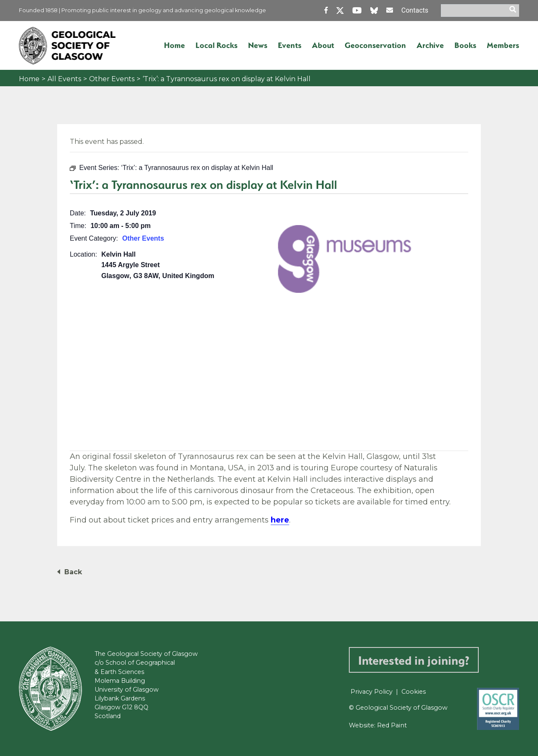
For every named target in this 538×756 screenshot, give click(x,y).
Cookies (414, 692)
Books (465, 45)
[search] (514, 11)
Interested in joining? (414, 660)
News (258, 45)
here (280, 520)
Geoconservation (375, 45)
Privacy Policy (372, 692)
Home (174, 45)
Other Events (112, 79)
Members (503, 45)
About (323, 45)
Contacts (415, 10)
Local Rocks (216, 45)
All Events (64, 79)
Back (73, 572)
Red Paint (392, 725)
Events (290, 45)
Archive (430, 45)
